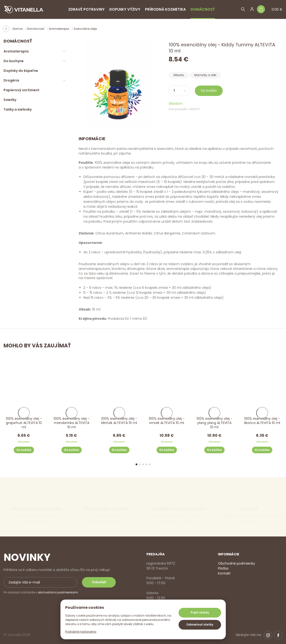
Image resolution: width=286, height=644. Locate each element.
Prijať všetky (200, 612)
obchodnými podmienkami (58, 592)
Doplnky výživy (125, 9)
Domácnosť (203, 9)
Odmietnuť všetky (200, 625)
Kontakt (224, 573)
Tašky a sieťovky (18, 109)
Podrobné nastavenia (81, 632)
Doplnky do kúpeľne (21, 71)
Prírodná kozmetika (165, 9)
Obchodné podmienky (237, 563)
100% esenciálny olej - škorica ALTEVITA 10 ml (262, 421)
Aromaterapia (59, 29)
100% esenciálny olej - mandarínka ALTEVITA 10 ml (72, 423)
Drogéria (11, 80)
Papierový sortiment (21, 90)
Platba (223, 568)
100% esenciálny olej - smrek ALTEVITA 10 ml (167, 421)
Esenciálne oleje (85, 29)
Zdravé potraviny (86, 9)
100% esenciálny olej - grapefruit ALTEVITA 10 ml (24, 423)
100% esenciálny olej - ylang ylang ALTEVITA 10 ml (214, 423)
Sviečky (10, 100)
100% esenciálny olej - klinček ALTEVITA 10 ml (119, 421)
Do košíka (209, 91)
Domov (18, 29)
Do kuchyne (14, 61)
